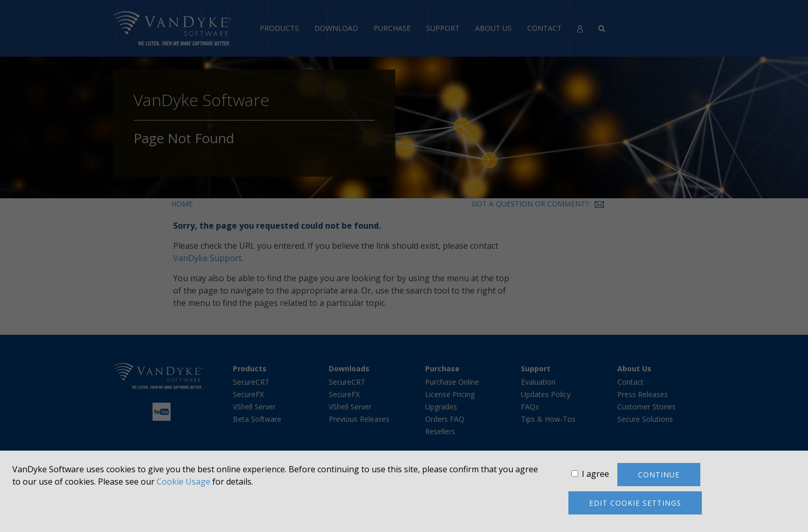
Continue (659, 475)
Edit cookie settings (635, 503)
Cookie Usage (183, 482)
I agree (595, 474)
